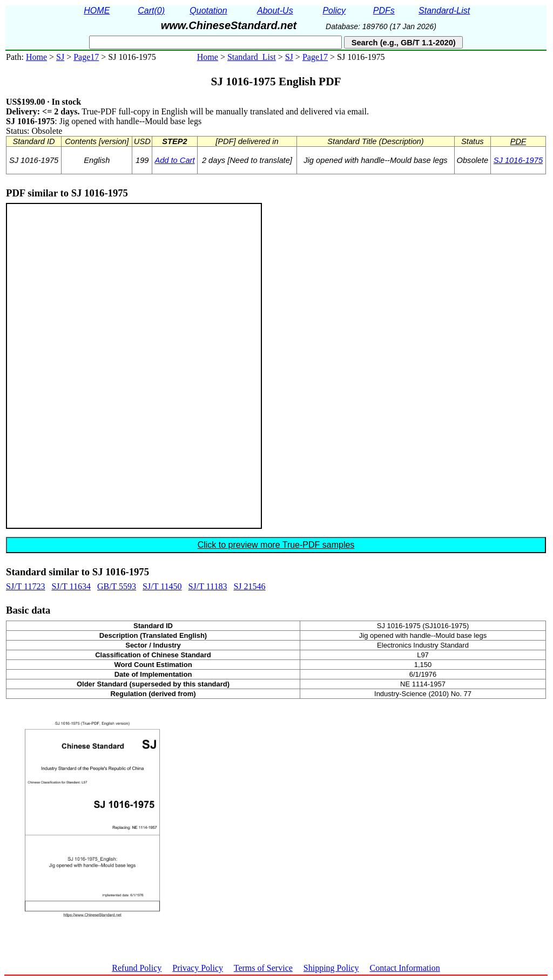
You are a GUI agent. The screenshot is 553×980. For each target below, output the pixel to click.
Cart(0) (151, 11)
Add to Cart (174, 160)
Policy (334, 11)
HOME (97, 11)
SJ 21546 (249, 586)
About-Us (275, 11)
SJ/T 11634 (71, 586)
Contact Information (405, 968)
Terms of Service (263, 968)
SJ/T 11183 (208, 586)
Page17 (86, 57)
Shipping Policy (331, 968)
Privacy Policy (198, 968)
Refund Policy (137, 968)
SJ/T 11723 (25, 586)
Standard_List (252, 57)
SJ (60, 57)
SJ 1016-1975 (518, 160)
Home (36, 57)
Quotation (208, 11)
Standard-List (444, 11)
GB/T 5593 (117, 586)
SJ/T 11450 (162, 586)
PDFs (384, 11)
